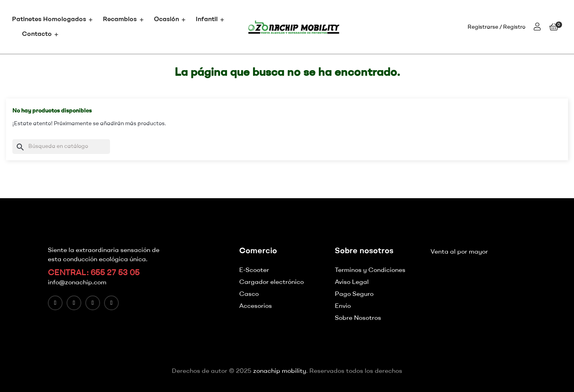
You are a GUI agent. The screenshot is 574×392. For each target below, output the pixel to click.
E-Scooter (254, 270)
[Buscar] (61, 147)
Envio (343, 306)
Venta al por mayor (459, 252)
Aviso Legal (352, 282)
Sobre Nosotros (358, 318)
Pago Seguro (354, 294)
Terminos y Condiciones (370, 270)
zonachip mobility (280, 371)
